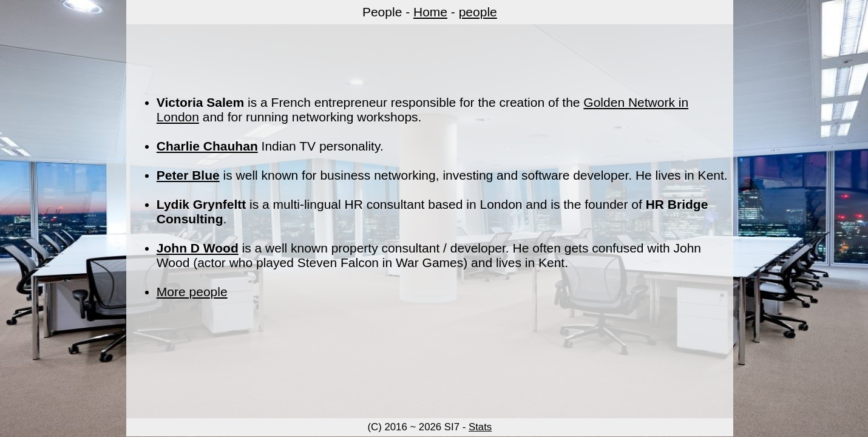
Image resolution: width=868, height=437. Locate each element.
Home (430, 12)
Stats (480, 427)
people (478, 12)
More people (192, 292)
